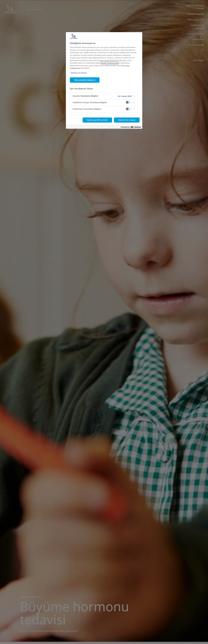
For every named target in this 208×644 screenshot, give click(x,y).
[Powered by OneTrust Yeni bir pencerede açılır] (131, 127)
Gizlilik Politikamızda (110, 63)
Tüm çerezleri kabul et (85, 80)
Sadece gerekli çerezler (97, 120)
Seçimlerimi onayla (127, 120)
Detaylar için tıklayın (79, 73)
